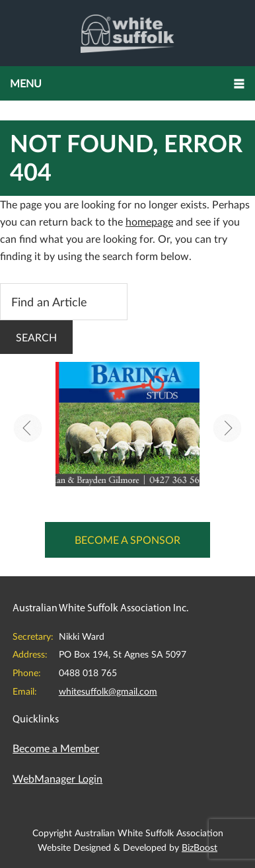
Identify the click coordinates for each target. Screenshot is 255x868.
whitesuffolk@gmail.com (108, 691)
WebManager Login (57, 778)
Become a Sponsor (127, 540)
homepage (149, 221)
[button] (127, 83)
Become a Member (56, 748)
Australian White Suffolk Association (127, 33)
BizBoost (200, 847)
